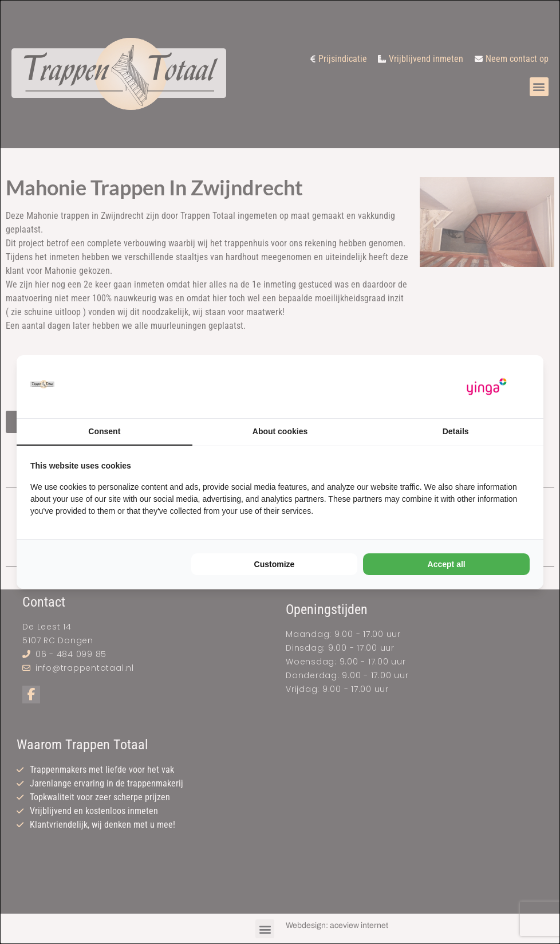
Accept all (447, 564)
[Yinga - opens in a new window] (487, 387)
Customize (275, 564)
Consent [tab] (104, 431)
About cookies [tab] (280, 431)
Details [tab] (456, 431)
